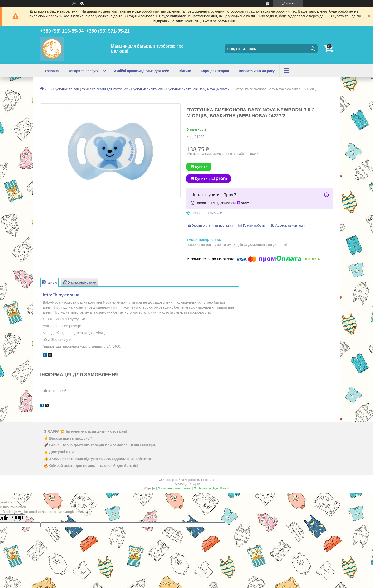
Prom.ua (209, 480)
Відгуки (185, 71)
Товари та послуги (84, 71)
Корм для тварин (215, 71)
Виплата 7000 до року (257, 71)
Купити (201, 167)
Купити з (211, 179)
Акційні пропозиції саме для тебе (141, 71)
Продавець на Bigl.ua (186, 484)
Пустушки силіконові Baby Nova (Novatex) (198, 89)
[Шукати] (313, 49)
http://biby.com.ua (61, 295)
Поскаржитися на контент (175, 488)
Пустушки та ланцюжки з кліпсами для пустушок (91, 89)
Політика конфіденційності (211, 488)
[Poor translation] (17, 518)
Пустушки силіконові (147, 89)
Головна (52, 71)
